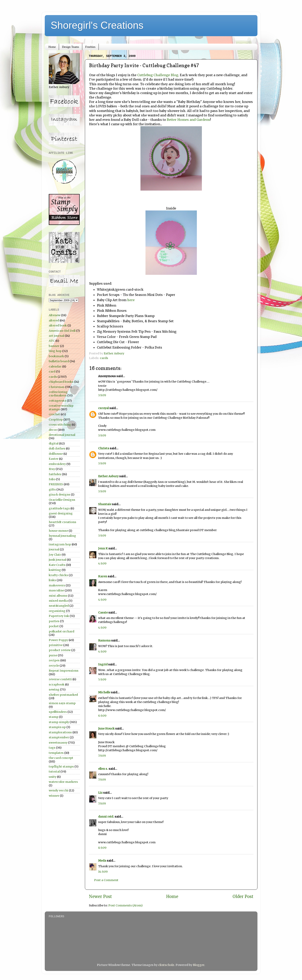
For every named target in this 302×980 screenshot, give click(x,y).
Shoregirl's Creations (97, 25)
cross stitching (60, 425)
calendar (55, 366)
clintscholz (166, 965)
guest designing (61, 513)
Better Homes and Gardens (188, 120)
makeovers (57, 585)
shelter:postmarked (63, 695)
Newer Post (100, 897)
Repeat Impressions (64, 671)
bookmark (56, 356)
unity (53, 777)
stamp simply (59, 722)
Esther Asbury (108, 476)
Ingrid (103, 664)
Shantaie (105, 504)
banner (54, 346)
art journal (56, 336)
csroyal (103, 408)
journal (54, 549)
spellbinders (58, 712)
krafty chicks (58, 575)
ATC (52, 341)
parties (54, 621)
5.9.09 (102, 679)
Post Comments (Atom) (126, 905)
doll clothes (57, 448)
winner (54, 796)
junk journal (57, 560)
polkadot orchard (62, 631)
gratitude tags (59, 508)
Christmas (57, 387)
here (131, 300)
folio (52, 479)
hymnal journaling (62, 536)
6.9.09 (102, 716)
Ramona (104, 640)
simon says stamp (62, 703)
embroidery (57, 464)
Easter (54, 459)
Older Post (243, 897)
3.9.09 (102, 395)
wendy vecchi (58, 790)
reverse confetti (60, 679)
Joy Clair (55, 555)
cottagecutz (57, 401)
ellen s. (103, 769)
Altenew (55, 315)
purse (53, 655)
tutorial (54, 772)
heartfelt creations (63, 522)
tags (52, 748)
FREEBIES (56, 484)
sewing (54, 690)
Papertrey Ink (59, 616)
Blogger (199, 965)
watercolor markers (63, 782)
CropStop (56, 420)
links (52, 580)
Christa (104, 448)
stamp (54, 717)
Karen (103, 576)
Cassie (103, 613)
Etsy (52, 469)
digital (54, 443)
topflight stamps (61, 767)
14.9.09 (103, 872)
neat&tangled (59, 606)
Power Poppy (58, 640)
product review (60, 650)
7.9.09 (102, 756)
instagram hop (60, 544)
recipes (54, 660)
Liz (100, 793)
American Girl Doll (62, 331)
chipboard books (61, 382)
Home (52, 47)
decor (53, 430)
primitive (56, 645)
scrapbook (57, 684)
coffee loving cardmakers (58, 394)
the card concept (61, 758)
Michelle (104, 692)
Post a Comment (106, 880)
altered (54, 320)
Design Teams (71, 47)
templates (56, 753)
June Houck (106, 729)
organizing (57, 611)
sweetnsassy (58, 743)
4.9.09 (102, 563)
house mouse (58, 531)
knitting (55, 570)
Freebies (90, 47)
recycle (54, 666)
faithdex (55, 474)
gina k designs (59, 495)
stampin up (57, 727)
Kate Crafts (57, 565)
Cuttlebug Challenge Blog (158, 75)
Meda (102, 861)
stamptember (59, 737)
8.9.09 (102, 848)
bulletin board (59, 361)
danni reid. (106, 817)
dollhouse (56, 454)
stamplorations (60, 732)
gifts (52, 489)
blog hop (55, 351)
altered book (58, 325)
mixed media (58, 601)
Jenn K (103, 548)
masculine (56, 590)
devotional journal (62, 435)
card (52, 371)
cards (104, 358)
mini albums (58, 596)
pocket (54, 626)
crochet (54, 414)
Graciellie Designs (62, 500)
